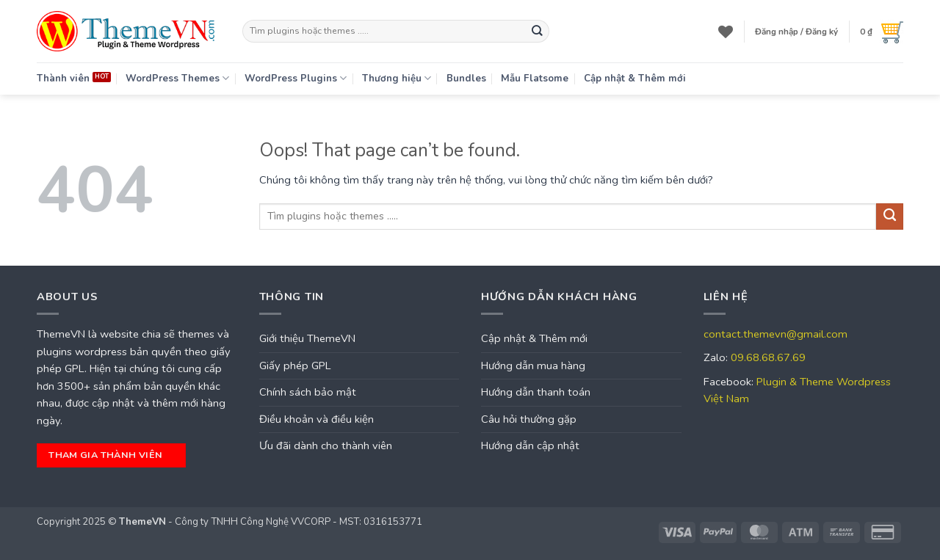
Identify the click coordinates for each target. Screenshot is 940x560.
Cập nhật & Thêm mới (635, 79)
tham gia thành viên (109, 455)
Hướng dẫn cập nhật (530, 446)
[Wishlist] (726, 32)
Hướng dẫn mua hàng (533, 366)
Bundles (466, 79)
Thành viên (63, 79)
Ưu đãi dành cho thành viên (326, 446)
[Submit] (537, 31)
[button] (796, 32)
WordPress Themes (177, 78)
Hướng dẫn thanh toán (536, 392)
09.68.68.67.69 (768, 357)
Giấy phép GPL (295, 366)
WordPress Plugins (296, 78)
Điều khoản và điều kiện (317, 419)
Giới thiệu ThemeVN (307, 338)
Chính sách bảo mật (308, 392)
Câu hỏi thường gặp (529, 419)
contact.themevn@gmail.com (775, 334)
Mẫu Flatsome (535, 79)
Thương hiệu (397, 78)
